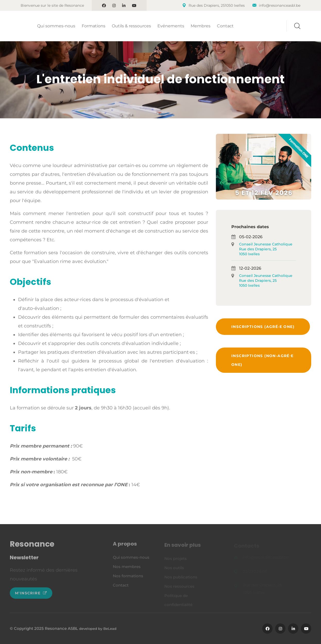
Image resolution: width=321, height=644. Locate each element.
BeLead (110, 629)
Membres (201, 26)
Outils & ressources (131, 26)
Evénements (171, 26)
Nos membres (127, 568)
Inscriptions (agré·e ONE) (263, 327)
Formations (94, 26)
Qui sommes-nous (56, 26)
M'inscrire (31, 595)
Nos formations (128, 578)
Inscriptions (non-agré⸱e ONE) (263, 360)
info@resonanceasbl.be (280, 5)
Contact (225, 26)
